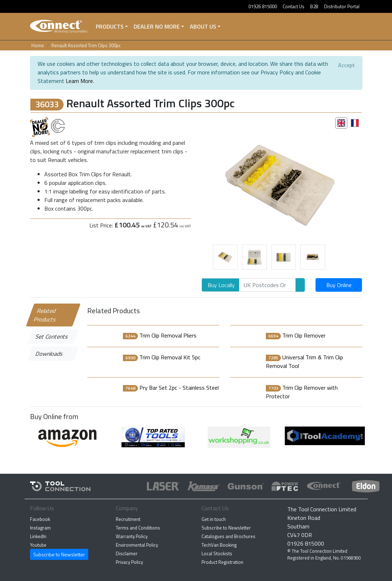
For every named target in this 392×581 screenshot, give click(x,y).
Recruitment (128, 519)
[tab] (341, 123)
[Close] (346, 65)
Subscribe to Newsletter (59, 554)
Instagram (40, 528)
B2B (314, 6)
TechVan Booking (219, 545)
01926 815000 (263, 6)
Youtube (38, 545)
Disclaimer (127, 553)
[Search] (268, 285)
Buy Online (339, 285)
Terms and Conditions (138, 528)
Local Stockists (217, 553)
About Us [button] (203, 26)
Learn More (79, 81)
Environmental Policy (137, 545)
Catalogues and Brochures (229, 536)
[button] (214, 183)
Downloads (49, 354)
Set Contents (52, 336)
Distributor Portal (342, 6)
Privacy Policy (129, 562)
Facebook (40, 519)
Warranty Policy (132, 536)
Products (110, 26)
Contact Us (294, 6)
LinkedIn (38, 536)
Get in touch (214, 519)
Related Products (45, 315)
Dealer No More (157, 26)
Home (38, 45)
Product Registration (222, 562)
